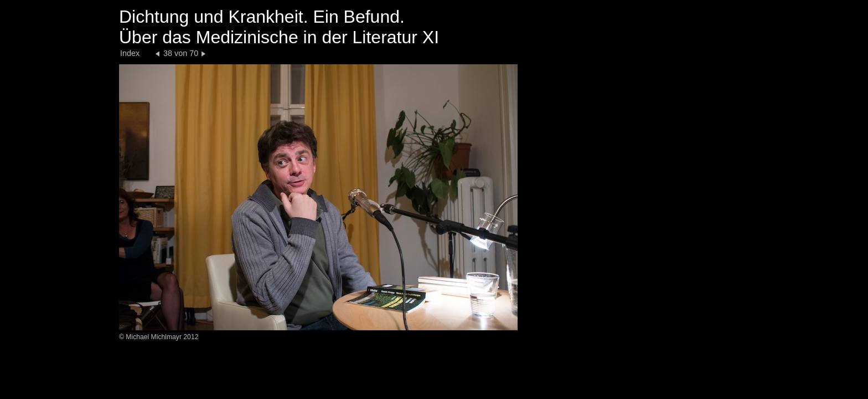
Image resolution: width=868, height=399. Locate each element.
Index (130, 53)
